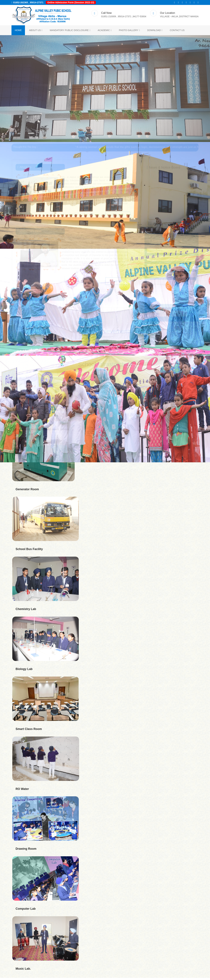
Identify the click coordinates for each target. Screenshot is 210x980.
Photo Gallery (129, 32)
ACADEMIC (105, 32)
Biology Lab (24, 671)
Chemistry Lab (26, 611)
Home (18, 32)
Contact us (177, 32)
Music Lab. (23, 971)
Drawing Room (26, 851)
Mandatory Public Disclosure (70, 32)
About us (36, 32)
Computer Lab (26, 911)
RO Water (22, 791)
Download (155, 32)
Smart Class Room (29, 731)
